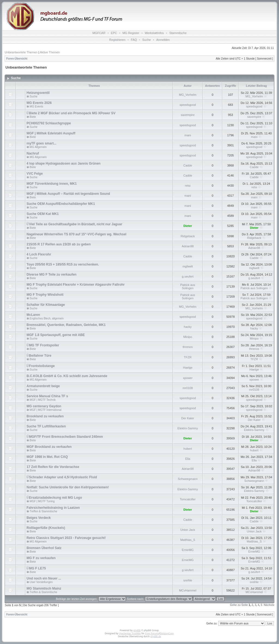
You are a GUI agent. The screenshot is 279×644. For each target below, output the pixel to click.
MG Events (36, 107)
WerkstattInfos (154, 33)
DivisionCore (167, 633)
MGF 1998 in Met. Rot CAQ (47, 457)
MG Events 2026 (39, 103)
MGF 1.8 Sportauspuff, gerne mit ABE (56, 335)
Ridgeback (188, 236)
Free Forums (152, 633)
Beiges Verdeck (39, 518)
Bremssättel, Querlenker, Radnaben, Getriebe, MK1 (66, 325)
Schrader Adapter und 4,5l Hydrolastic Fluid (63, 477)
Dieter (188, 226)
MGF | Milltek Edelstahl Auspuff (51, 133)
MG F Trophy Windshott (45, 295)
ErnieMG (188, 550)
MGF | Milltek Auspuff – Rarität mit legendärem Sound (68, 194)
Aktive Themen (50, 52)
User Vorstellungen (41, 582)
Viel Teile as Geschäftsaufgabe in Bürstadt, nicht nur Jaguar (75, 224)
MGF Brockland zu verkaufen (49, 447)
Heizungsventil (38, 93)
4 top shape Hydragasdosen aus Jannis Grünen (64, 164)
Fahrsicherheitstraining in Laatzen (53, 508)
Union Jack (188, 530)
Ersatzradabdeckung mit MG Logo (55, 498)
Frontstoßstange (42, 366)
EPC (114, 33)
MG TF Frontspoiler (44, 345)
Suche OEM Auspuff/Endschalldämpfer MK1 (61, 204)
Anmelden (163, 40)
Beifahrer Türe (40, 356)
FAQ (134, 40)
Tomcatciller (188, 499)
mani (188, 135)
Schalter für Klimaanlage (46, 305)
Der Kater (188, 418)
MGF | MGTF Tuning (42, 501)
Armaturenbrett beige (43, 386)
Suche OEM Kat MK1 (43, 214)
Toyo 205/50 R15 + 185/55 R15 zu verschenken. (63, 264)
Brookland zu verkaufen (45, 416)
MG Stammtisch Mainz (44, 588)
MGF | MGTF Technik (43, 400)
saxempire (188, 115)
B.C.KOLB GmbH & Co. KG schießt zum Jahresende (67, 376)
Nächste (269, 605)
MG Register (131, 33)
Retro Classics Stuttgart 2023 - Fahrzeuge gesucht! (66, 538)
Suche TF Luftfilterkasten (46, 426)
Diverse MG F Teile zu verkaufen (52, 275)
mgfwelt (188, 266)
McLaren (33, 315)
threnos (188, 347)
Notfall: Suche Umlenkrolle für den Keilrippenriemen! (68, 487)
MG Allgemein (38, 147)
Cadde (188, 165)
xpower (188, 378)
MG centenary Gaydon (44, 406)
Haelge (188, 368)
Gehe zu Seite (239, 605)
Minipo (188, 337)
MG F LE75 (37, 568)
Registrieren (117, 40)
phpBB (137, 630)
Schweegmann (188, 479)
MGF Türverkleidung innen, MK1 (52, 184)
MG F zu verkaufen (41, 558)
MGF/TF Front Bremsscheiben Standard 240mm (66, 437)
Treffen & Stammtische (43, 511)
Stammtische (178, 33)
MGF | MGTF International (46, 410)
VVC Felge (35, 174)
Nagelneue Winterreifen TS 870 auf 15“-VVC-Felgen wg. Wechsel (77, 234)
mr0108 (188, 388)
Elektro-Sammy (188, 428)
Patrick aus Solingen (188, 286)
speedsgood (188, 105)
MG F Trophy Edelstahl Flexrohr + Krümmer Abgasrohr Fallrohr (76, 285)
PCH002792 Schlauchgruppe (49, 123)
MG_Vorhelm (188, 95)
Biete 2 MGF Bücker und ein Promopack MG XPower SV (72, 113)
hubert (188, 449)
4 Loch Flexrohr (39, 254)
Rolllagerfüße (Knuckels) (46, 528)
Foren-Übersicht (17, 59)
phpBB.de (156, 636)
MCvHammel (188, 590)
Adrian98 (188, 246)
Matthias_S (188, 540)
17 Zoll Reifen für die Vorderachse (53, 467)
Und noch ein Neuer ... (44, 578)
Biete (33, 117)
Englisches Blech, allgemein (47, 318)
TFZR (188, 357)
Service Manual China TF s (47, 396)
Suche (146, 40)
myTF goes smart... (42, 143)
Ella (188, 459)
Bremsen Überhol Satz (44, 548)
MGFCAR (99, 33)
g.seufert (188, 276)
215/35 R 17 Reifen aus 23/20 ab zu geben (59, 244)
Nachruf (33, 153)
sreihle (188, 580)
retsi (188, 186)
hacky (188, 327)
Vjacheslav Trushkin (130, 633)
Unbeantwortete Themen (21, 52)
